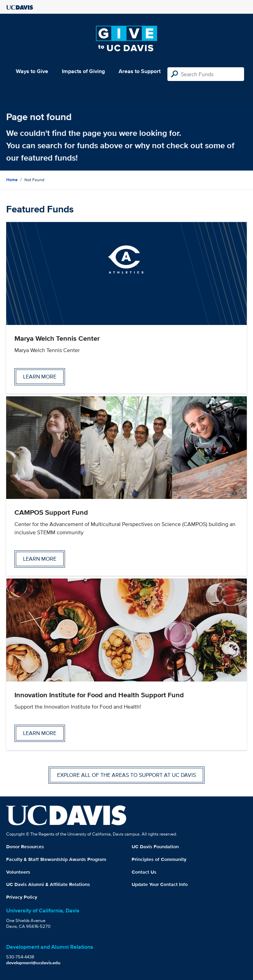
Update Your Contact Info (160, 884)
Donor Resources (25, 847)
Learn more (40, 377)
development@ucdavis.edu (33, 963)
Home (12, 180)
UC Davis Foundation (155, 847)
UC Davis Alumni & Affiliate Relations (48, 884)
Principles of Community (159, 859)
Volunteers (18, 872)
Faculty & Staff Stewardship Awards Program (56, 859)
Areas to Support (140, 71)
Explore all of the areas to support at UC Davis (126, 775)
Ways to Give (32, 71)
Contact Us (144, 872)
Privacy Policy (22, 897)
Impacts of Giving (83, 71)
